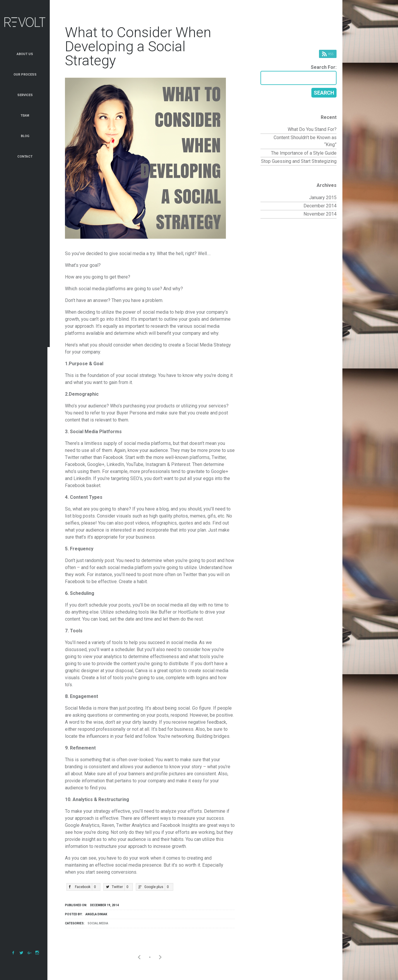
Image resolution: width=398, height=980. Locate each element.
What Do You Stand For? (312, 129)
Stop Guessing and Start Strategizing (299, 161)
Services (25, 95)
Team (25, 116)
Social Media (98, 923)
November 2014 (320, 214)
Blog (25, 136)
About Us (25, 54)
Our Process (25, 75)
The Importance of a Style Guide (304, 153)
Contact (25, 157)
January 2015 (323, 198)
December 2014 (320, 206)
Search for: (324, 67)
